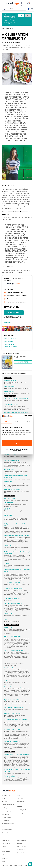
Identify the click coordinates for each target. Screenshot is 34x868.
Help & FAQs (20, 798)
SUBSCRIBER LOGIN (10, 339)
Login (3, 861)
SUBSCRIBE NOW (14, 312)
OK (17, 443)
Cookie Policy (5, 833)
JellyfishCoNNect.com (23, 853)
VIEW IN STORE (23, 362)
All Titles (4, 798)
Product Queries (6, 843)
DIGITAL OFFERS (9, 344)
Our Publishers (6, 814)
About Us (19, 843)
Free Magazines (6, 808)
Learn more (7, 322)
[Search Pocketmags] (4, 9)
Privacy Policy (5, 821)
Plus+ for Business (7, 817)
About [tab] (28, 421)
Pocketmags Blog (6, 811)
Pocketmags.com (21, 847)
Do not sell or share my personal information (17, 450)
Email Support (21, 801)
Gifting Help (20, 813)
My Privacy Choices (7, 836)
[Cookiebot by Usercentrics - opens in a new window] (24, 416)
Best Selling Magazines (8, 805)
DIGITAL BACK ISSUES (10, 347)
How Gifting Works (22, 810)
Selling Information (7, 855)
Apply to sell (5, 858)
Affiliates (4, 847)
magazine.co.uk (21, 850)
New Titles (5, 801)
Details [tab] (17, 421)
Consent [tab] (6, 421)
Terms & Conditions (7, 830)
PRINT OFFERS (8, 341)
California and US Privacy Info (8, 825)
